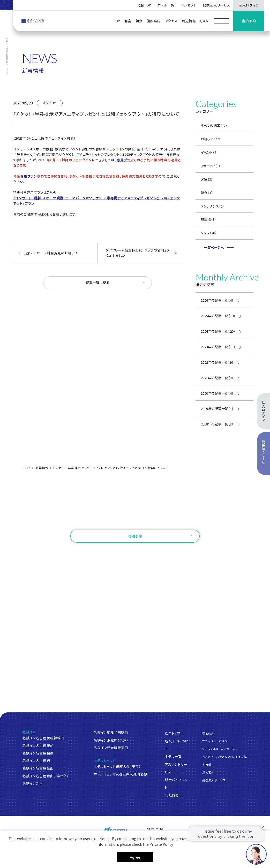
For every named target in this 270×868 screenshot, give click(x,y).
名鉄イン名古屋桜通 (38, 753)
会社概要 (172, 795)
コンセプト (189, 5)
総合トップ (173, 733)
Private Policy (161, 844)
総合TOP (144, 5)
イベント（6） (209, 152)
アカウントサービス (176, 768)
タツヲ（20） (209, 233)
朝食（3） (207, 193)
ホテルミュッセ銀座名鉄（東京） (117, 767)
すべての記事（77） (214, 125)
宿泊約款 (208, 733)
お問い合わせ (135, 523)
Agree (135, 857)
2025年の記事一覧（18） (218, 316)
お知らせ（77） (211, 139)
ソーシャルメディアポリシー (220, 749)
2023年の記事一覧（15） (218, 347)
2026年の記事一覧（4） (217, 300)
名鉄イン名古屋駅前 (38, 746)
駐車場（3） (208, 219)
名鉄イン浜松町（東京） (111, 740)
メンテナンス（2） (212, 206)
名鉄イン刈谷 (33, 783)
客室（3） (207, 179)
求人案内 (208, 772)
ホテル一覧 (173, 756)
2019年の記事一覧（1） (217, 409)
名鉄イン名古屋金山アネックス (46, 776)
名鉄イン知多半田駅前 (111, 732)
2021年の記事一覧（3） (217, 378)
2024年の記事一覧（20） (218, 331)
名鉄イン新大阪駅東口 (111, 748)
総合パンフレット (176, 783)
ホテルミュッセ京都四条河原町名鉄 (121, 774)
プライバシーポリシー (216, 741)
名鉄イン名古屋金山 (38, 768)
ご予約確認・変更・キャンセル (71, 552)
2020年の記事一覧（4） (217, 393)
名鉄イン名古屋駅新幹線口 (43, 738)
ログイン (106, 552)
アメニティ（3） (211, 166)
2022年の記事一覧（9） (217, 362)
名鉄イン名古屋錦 (36, 761)
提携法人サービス (216, 5)
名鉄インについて (177, 745)
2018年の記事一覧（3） (217, 424)
